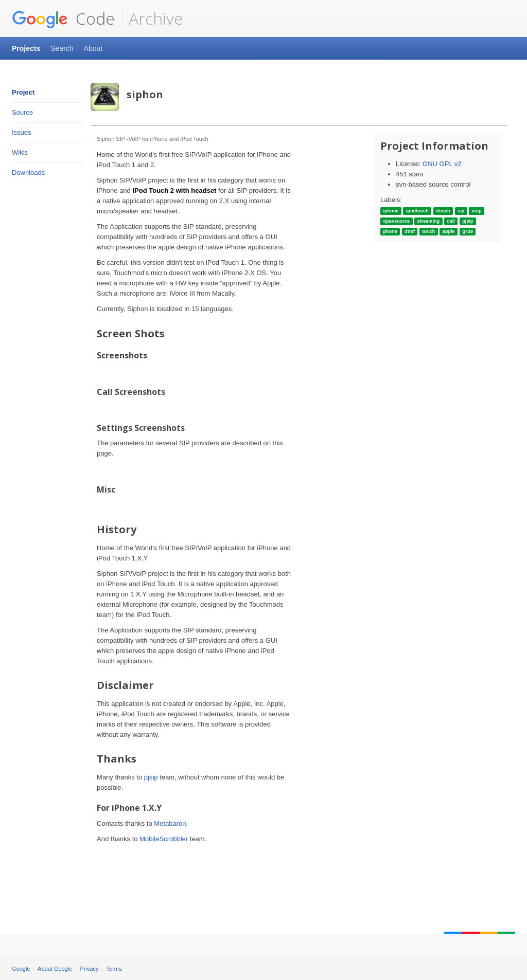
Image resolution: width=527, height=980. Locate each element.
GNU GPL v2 (442, 164)
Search (62, 48)
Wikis (20, 152)
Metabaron (170, 823)
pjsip (151, 777)
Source (22, 112)
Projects (26, 48)
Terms (114, 969)
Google (21, 969)
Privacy (90, 969)
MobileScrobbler (164, 839)
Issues (22, 132)
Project (23, 92)
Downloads (28, 173)
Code (63, 19)
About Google (55, 969)
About (93, 48)
